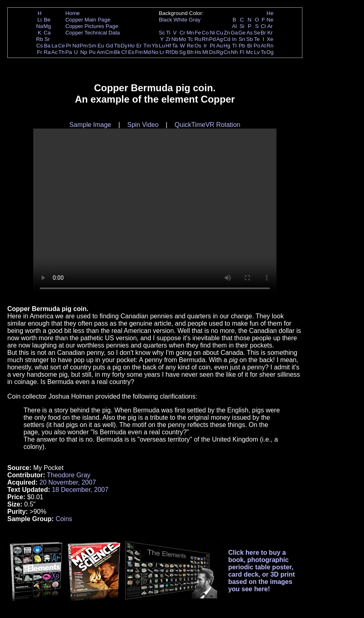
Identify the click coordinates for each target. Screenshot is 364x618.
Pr (69, 46)
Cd (227, 39)
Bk (117, 52)
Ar (270, 26)
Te (257, 39)
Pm (84, 46)
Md (147, 52)
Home (73, 13)
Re (190, 46)
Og (270, 52)
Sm (92, 46)
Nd (76, 46)
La (55, 46)
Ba (47, 46)
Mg (47, 26)
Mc (250, 52)
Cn (227, 52)
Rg (219, 52)
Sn (242, 39)
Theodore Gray (69, 475)
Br (263, 33)
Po (257, 46)
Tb (117, 46)
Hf (168, 46)
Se (257, 33)
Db (175, 52)
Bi (250, 46)
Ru (198, 39)
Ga (234, 33)
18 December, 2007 (80, 490)
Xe (270, 39)
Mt (205, 52)
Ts (263, 52)
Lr (162, 52)
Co (205, 33)
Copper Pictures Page (92, 26)
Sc (162, 33)
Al (234, 26)
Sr (47, 39)
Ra (47, 52)
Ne (270, 20)
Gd (109, 46)
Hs (198, 52)
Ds (212, 52)
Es (131, 52)
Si (242, 26)
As (250, 33)
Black (166, 20)
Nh (234, 52)
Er (139, 46)
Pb (242, 46)
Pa (69, 52)
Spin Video (143, 125)
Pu (92, 52)
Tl (234, 46)
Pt (213, 46)
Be (47, 20)
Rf (168, 52)
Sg (182, 52)
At (263, 46)
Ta (175, 46)
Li (39, 20)
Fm (139, 52)
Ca (47, 33)
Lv (257, 52)
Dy (124, 46)
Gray (195, 20)
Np (84, 52)
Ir (205, 46)
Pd (212, 39)
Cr (182, 33)
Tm (147, 46)
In (234, 39)
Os (198, 46)
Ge (242, 33)
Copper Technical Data (93, 33)
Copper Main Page (88, 20)
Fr (40, 52)
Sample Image (90, 125)
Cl (263, 26)
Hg (227, 46)
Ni (213, 33)
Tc (190, 39)
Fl (242, 52)
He (270, 13)
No (155, 52)
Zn (227, 33)
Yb (155, 46)
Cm (110, 52)
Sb (250, 39)
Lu (162, 46)
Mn (190, 33)
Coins (64, 519)
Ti (168, 33)
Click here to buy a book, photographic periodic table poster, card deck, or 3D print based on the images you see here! (262, 571)
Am (101, 52)
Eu (101, 46)
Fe (198, 33)
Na (40, 26)
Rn (270, 46)
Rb (40, 39)
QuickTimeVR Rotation (208, 125)
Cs (39, 46)
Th (62, 52)
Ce (61, 46)
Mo (183, 39)
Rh (205, 39)
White (180, 20)
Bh (190, 52)
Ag (219, 39)
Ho (131, 46)
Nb (175, 39)
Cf (124, 52)
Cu (219, 33)
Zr (168, 39)
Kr (270, 33)
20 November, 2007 (68, 482)
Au (219, 46)
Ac (55, 52)
